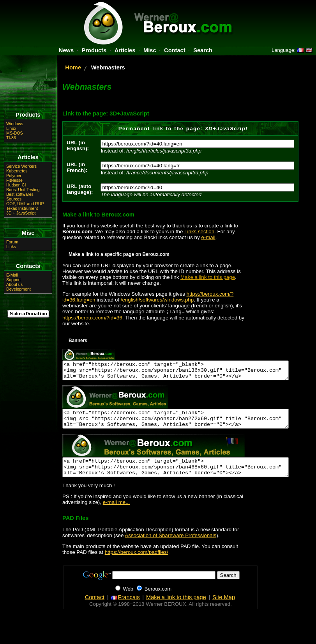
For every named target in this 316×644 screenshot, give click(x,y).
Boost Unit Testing (23, 190)
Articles (125, 50)
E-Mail (12, 275)
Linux (11, 128)
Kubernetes (17, 171)
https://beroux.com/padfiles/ (137, 563)
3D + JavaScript (21, 213)
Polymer (14, 176)
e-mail (208, 237)
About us (14, 284)
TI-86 (11, 138)
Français (125, 609)
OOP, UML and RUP (25, 204)
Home (73, 67)
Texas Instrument (22, 208)
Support (13, 280)
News (66, 50)
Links (11, 247)
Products (94, 50)
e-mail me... (117, 514)
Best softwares (20, 194)
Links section (199, 232)
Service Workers (21, 166)
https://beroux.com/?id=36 (92, 318)
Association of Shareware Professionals (170, 547)
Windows (15, 124)
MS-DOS (15, 133)
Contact (175, 50)
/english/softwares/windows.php (157, 300)
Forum (12, 242)
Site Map (224, 609)
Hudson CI (16, 185)
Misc (150, 50)
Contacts (28, 266)
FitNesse (14, 180)
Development (19, 289)
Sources (14, 199)
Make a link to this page (208, 277)
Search (203, 50)
